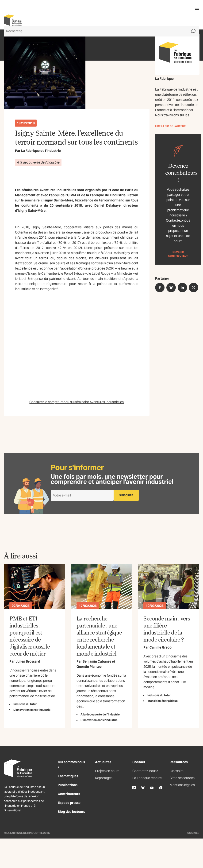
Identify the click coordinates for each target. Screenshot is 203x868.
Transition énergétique (163, 701)
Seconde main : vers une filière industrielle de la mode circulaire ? (167, 629)
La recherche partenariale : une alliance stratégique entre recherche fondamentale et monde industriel (99, 636)
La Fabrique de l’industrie (41, 151)
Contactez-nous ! (145, 771)
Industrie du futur (25, 704)
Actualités (103, 762)
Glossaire (177, 771)
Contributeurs (69, 794)
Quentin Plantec (89, 667)
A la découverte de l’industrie (38, 162)
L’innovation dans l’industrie (32, 710)
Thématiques (68, 776)
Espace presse (69, 803)
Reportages (104, 778)
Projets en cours (107, 771)
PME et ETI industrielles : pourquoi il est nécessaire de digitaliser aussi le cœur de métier (30, 636)
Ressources (179, 762)
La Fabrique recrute (147, 778)
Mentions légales (182, 785)
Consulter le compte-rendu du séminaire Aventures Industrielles (77, 402)
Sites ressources (182, 778)
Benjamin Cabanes (97, 661)
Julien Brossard (28, 661)
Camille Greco (161, 647)
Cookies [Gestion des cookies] (193, 833)
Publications (68, 785)
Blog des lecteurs (71, 812)
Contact (139, 762)
